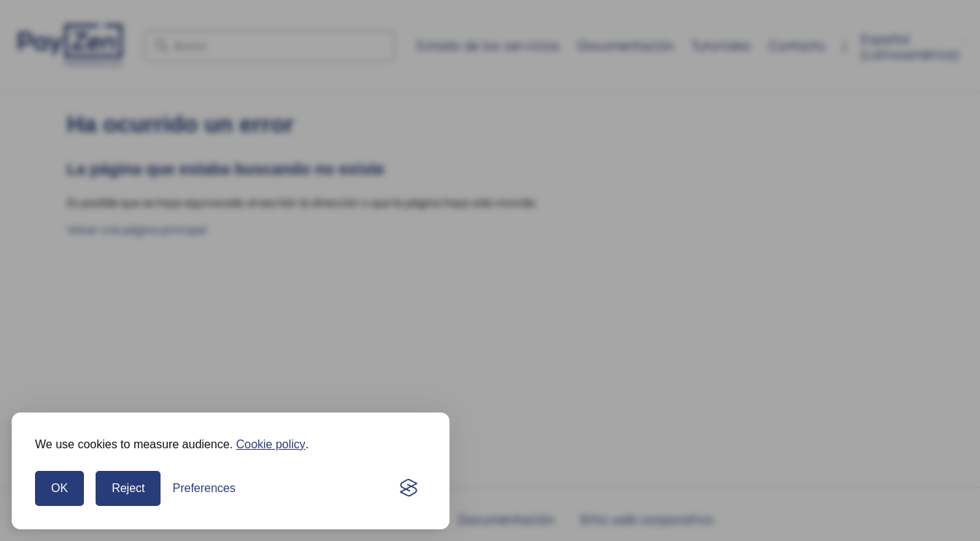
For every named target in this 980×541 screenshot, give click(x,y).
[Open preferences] (204, 488)
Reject (128, 488)
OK (59, 488)
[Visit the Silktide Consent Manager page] (409, 488)
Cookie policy (270, 444)
